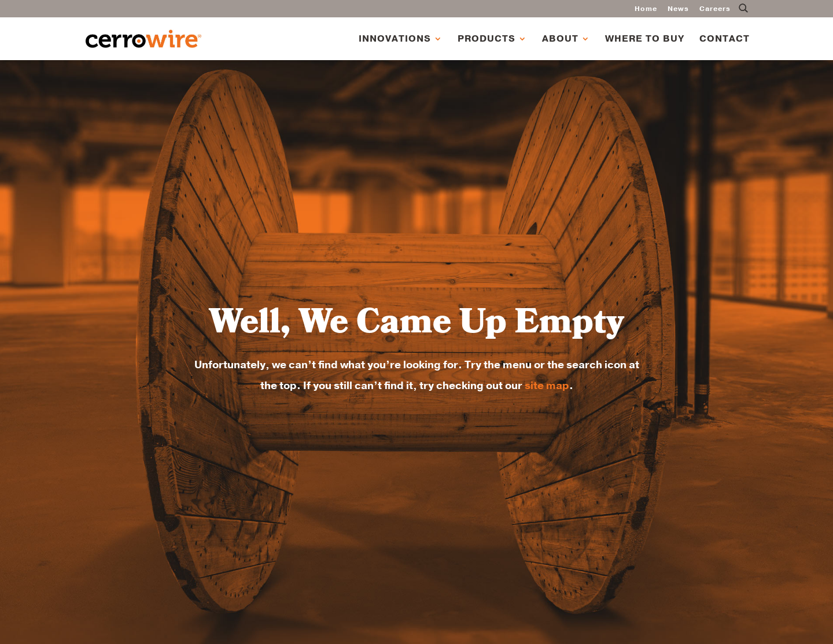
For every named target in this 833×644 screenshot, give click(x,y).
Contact (725, 40)
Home (646, 9)
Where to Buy (645, 40)
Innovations (395, 40)
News (678, 9)
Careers (715, 9)
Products (486, 40)
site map (547, 386)
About (560, 40)
